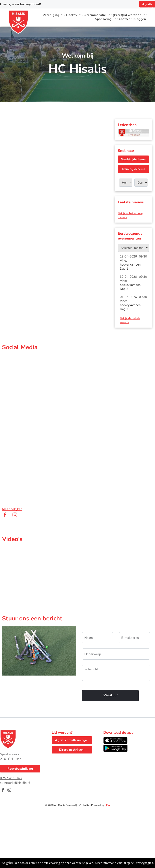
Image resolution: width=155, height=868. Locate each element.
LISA (107, 805)
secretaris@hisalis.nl (15, 783)
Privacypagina (144, 863)
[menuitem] (53, 15)
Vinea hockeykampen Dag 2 (130, 285)
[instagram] (15, 515)
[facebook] (5, 515)
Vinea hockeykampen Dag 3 (130, 305)
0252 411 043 (11, 778)
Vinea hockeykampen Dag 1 (130, 265)
